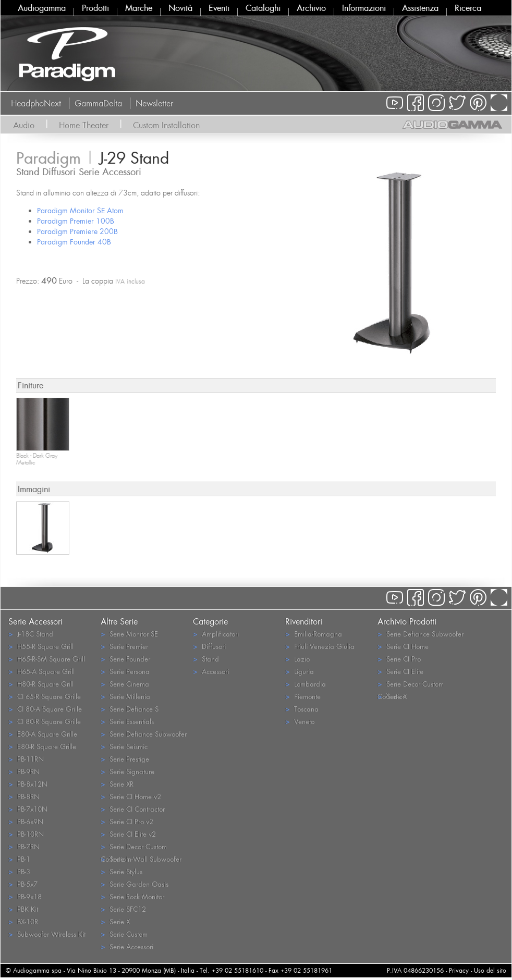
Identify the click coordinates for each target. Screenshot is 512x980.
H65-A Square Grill (41, 671)
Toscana (302, 709)
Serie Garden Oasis (135, 884)
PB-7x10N (28, 809)
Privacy (459, 970)
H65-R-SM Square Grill (47, 659)
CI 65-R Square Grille (45, 696)
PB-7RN (24, 846)
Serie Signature (127, 771)
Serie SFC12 (123, 909)
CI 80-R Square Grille (45, 721)
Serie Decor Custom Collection (134, 847)
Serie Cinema (125, 684)
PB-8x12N (28, 784)
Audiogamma (42, 8)
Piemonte (303, 696)
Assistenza (420, 8)
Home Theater (84, 125)
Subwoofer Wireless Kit (47, 934)
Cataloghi (263, 8)
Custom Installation (166, 125)
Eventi (219, 8)
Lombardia (306, 684)
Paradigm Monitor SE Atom (80, 210)
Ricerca (468, 8)
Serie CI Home (403, 646)
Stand (206, 659)
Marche (139, 8)
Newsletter (154, 103)
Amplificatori (216, 634)
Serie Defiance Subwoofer (144, 734)
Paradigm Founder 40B (74, 242)
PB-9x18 (25, 896)
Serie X (115, 921)
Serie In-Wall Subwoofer (141, 859)
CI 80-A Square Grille (45, 709)
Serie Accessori (127, 946)
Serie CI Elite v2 (128, 834)
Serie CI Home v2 (131, 796)
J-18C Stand (31, 634)
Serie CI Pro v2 (127, 821)
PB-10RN (26, 834)
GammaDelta (98, 103)
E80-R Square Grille (42, 746)
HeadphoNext (36, 103)
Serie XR (117, 784)
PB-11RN (26, 759)
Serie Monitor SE (129, 634)
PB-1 (19, 859)
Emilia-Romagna (314, 634)
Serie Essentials (127, 721)
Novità (180, 8)
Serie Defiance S (130, 709)
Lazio (297, 659)
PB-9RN (24, 771)
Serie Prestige (125, 759)
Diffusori (209, 646)
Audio (24, 125)
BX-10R (23, 921)
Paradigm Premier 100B (76, 221)
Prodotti (95, 8)
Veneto (300, 721)
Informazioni (364, 8)
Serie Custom (124, 934)
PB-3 (19, 871)
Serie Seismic (124, 746)
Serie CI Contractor (133, 809)
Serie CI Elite (400, 671)
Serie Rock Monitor (132, 896)
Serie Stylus (121, 871)
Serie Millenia (125, 696)
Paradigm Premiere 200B (77, 231)
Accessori (211, 671)
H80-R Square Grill (41, 684)
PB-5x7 (23, 884)
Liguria (300, 671)
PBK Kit (23, 909)
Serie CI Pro (399, 659)
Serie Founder (125, 659)
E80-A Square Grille (43, 734)
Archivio (311, 8)
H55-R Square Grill (41, 646)
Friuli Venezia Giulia (320, 646)
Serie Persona (125, 671)
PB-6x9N (26, 821)
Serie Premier (124, 646)
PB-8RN (24, 796)
